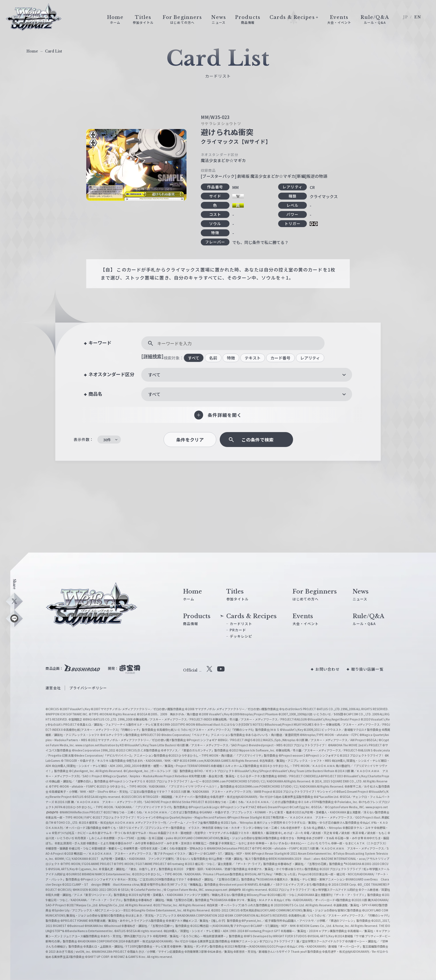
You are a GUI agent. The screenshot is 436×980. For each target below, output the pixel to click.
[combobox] (247, 375)
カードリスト (241, 623)
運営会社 (53, 688)
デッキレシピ (241, 636)
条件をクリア (190, 440)
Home (32, 51)
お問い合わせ (328, 669)
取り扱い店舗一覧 (367, 669)
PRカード (238, 630)
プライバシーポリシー (88, 688)
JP (405, 17)
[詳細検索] (152, 356)
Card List (54, 51)
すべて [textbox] (154, 375)
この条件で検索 (258, 440)
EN (418, 17)
